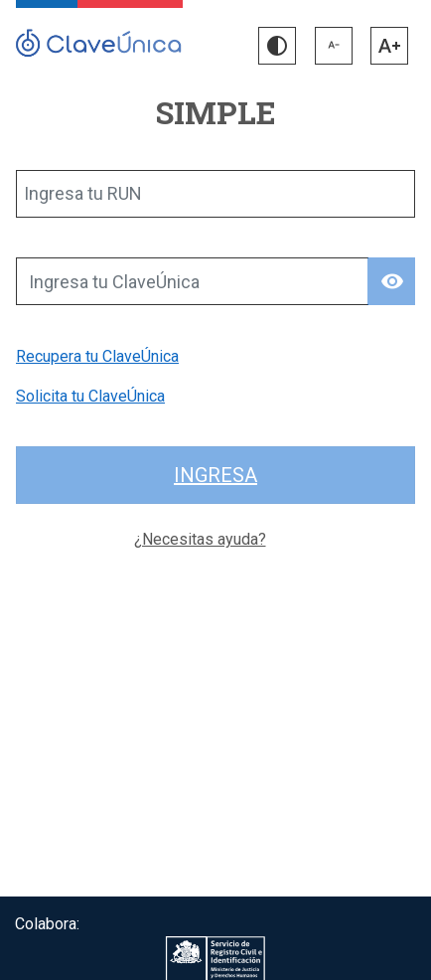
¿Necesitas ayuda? (200, 539)
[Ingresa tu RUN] (215, 194)
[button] (277, 46)
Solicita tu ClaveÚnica (90, 396)
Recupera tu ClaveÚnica (97, 356)
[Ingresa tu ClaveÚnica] (192, 281)
